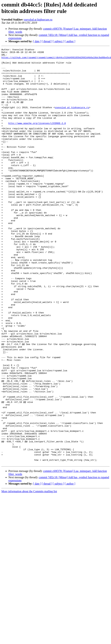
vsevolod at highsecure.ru (38, 20)
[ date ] (37, 41)
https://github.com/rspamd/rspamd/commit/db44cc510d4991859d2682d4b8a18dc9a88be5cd (56, 59)
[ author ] (70, 41)
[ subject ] (58, 41)
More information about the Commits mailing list (29, 574)
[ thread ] (47, 41)
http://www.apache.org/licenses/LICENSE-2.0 (37, 138)
